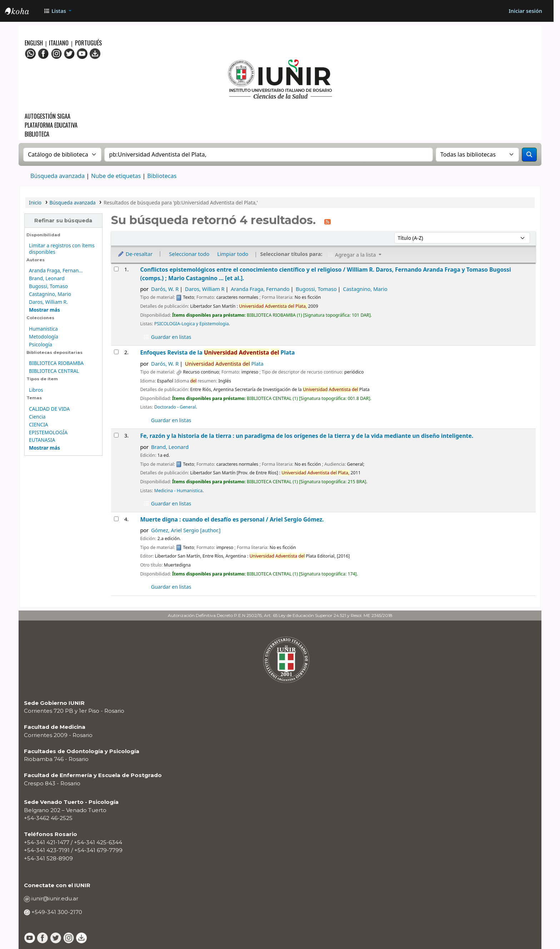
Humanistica (43, 329)
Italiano (59, 43)
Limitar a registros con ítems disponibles (62, 248)
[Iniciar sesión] (525, 11)
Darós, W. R (165, 289)
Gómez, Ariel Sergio (186, 530)
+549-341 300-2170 (56, 912)
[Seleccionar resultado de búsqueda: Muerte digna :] (116, 519)
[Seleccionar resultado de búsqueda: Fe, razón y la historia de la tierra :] (116, 435)
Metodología (44, 337)
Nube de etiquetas (116, 176)
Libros (36, 390)
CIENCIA (39, 424)
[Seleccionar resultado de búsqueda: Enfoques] (116, 352)
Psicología (41, 344)
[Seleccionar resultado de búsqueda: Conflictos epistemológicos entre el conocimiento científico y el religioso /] (116, 269)
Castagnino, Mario (50, 294)
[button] (57, 11)
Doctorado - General (175, 407)
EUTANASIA (42, 440)
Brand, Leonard (47, 278)
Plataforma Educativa (51, 125)
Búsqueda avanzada (57, 176)
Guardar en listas (167, 337)
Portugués (88, 43)
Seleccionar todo (189, 254)
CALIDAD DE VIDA (49, 409)
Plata (224, 364)
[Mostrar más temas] (44, 448)
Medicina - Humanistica (178, 491)
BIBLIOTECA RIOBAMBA (56, 363)
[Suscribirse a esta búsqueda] (327, 221)
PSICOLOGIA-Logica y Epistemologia (192, 324)
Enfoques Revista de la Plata (217, 352)
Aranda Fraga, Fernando (260, 289)
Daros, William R (205, 289)
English (34, 43)
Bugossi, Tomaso (48, 286)
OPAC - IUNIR (23, 12)
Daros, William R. (48, 302)
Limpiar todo (233, 254)
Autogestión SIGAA (47, 116)
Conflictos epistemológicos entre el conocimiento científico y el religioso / (325, 274)
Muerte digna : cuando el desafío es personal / (232, 519)
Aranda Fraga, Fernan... (56, 270)
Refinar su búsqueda (63, 221)
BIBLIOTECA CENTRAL (54, 371)
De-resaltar (135, 254)
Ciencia (37, 417)
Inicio (35, 202)
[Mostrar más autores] (44, 310)
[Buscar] (529, 154)
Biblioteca (37, 134)
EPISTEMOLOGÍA (48, 432)
